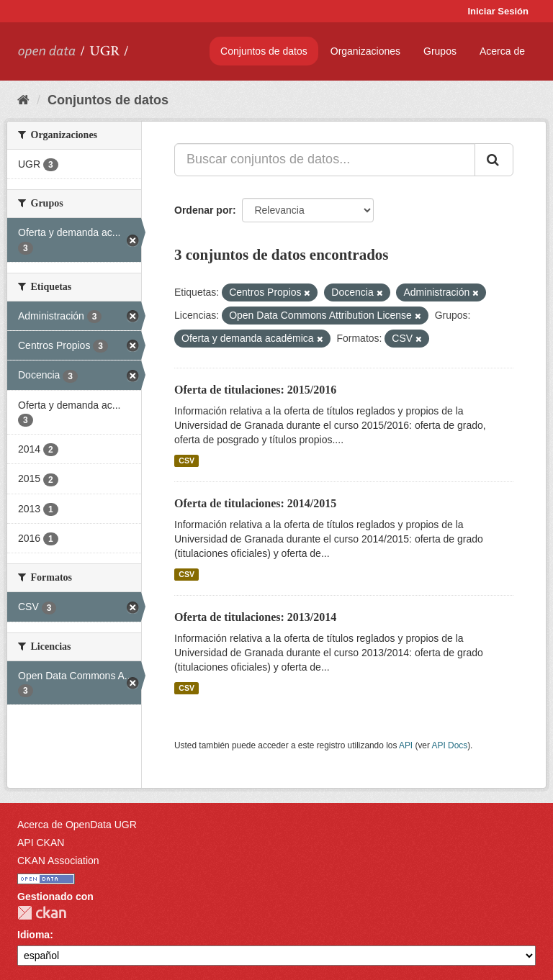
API (406, 745)
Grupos (440, 51)
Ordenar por (203, 210)
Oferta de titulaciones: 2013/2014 (255, 617)
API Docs (450, 745)
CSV (186, 460)
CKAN (42, 913)
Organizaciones (365, 51)
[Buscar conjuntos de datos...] (325, 160)
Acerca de (502, 51)
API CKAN (41, 843)
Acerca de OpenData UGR (77, 825)
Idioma (33, 935)
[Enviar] (494, 160)
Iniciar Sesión (498, 11)
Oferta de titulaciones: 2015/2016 (255, 390)
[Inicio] (23, 100)
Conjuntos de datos (264, 51)
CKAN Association (58, 861)
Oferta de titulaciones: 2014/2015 (255, 503)
